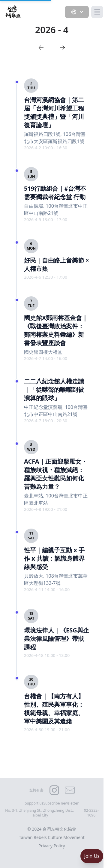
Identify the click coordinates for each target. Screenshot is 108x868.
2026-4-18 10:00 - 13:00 (47, 655)
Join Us (92, 856)
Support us (34, 803)
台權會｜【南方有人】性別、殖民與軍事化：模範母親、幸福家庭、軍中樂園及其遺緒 (54, 709)
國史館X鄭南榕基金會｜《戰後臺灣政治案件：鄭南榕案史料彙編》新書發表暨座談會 (56, 330)
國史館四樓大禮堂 (43, 352)
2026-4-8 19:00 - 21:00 (46, 509)
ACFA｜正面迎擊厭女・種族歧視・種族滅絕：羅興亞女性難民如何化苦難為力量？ (56, 474)
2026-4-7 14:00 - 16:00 (46, 358)
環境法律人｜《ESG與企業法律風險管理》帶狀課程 (57, 639)
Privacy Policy (52, 846)
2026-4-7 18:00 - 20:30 (46, 421)
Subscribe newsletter (61, 803)
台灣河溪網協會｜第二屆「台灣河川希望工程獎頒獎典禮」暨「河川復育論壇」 (54, 112)
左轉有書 (36, 790)
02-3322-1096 (91, 813)
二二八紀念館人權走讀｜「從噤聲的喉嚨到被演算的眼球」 (54, 390)
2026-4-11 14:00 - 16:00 (47, 589)
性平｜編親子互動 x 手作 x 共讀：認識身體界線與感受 (54, 558)
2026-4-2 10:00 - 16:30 (46, 148)
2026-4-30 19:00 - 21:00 (47, 730)
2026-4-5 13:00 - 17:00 (46, 220)
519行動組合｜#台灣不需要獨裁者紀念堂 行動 (55, 193)
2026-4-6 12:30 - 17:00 (46, 277)
